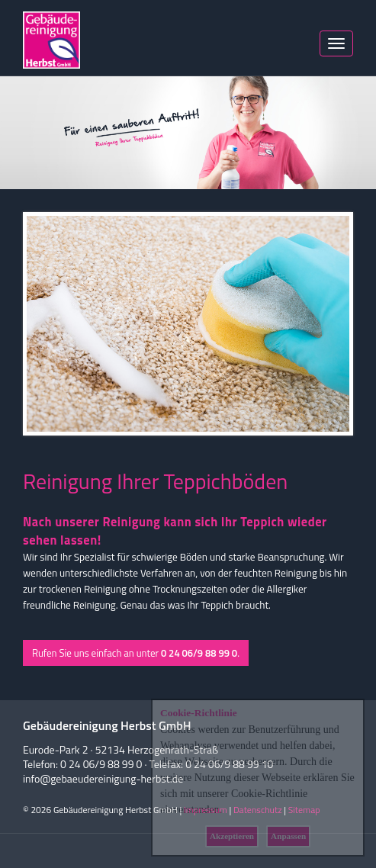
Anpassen (288, 836)
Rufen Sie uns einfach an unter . (136, 653)
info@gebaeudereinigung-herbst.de (103, 778)
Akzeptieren (232, 836)
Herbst (51, 40)
